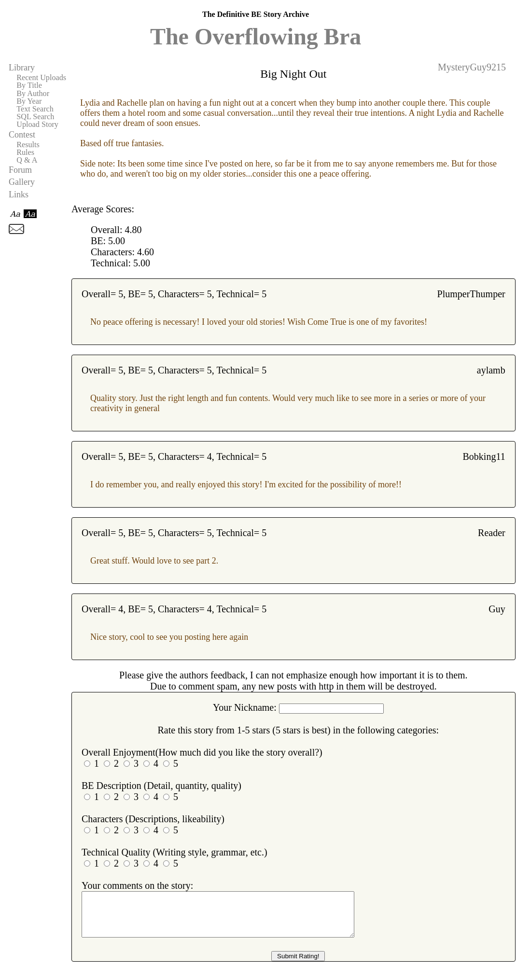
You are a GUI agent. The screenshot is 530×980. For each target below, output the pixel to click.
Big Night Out (293, 74)
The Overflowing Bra (256, 36)
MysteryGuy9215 (472, 67)
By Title (29, 85)
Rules (25, 152)
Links (19, 194)
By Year (29, 101)
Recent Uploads (41, 78)
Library (22, 68)
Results (28, 145)
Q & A (27, 160)
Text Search (35, 109)
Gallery (22, 182)
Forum (20, 170)
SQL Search (35, 117)
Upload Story (37, 124)
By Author (33, 94)
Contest (22, 135)
